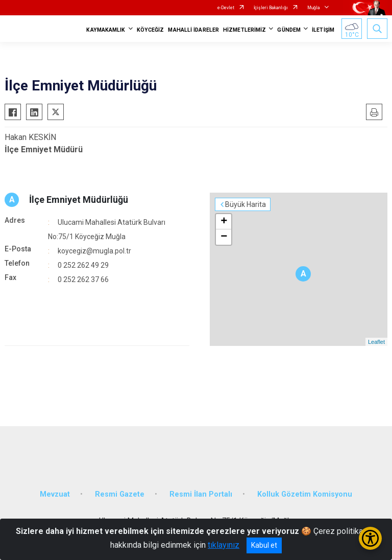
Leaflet (376, 342)
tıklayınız (224, 545)
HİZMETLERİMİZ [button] (244, 30)
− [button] (224, 237)
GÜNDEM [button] (289, 30)
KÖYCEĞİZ (151, 30)
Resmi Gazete (120, 494)
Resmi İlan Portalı (201, 494)
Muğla (314, 8)
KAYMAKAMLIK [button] (106, 30)
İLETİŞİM (323, 30)
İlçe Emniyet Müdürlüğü (79, 200)
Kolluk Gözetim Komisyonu (305, 494)
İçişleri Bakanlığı (271, 8)
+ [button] (224, 222)
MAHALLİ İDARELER (193, 30)
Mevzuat (55, 494)
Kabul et (264, 545)
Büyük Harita (246, 204)
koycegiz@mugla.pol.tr (94, 251)
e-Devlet (226, 8)
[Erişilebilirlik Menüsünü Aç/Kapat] (370, 538)
